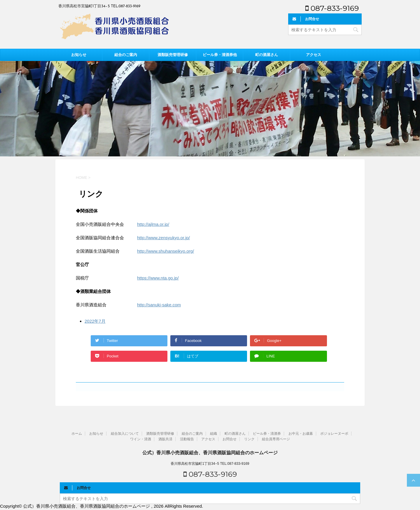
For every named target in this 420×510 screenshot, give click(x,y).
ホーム (77, 434)
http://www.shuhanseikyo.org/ (166, 251)
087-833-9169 (332, 8)
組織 (213, 434)
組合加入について (125, 434)
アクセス (314, 55)
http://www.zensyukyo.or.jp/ (163, 238)
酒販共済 (165, 439)
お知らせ (79, 55)
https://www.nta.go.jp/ (158, 278)
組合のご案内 (126, 55)
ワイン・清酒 (141, 439)
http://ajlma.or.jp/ (153, 224)
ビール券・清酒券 (267, 434)
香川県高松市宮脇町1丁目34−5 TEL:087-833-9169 (210, 464)
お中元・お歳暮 (301, 434)
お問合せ (230, 439)
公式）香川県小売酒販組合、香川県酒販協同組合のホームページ (210, 453)
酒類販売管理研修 (173, 55)
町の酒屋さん (267, 55)
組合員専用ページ (276, 439)
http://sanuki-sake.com (159, 305)
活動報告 (187, 439)
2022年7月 (95, 321)
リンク (249, 439)
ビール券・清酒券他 (220, 55)
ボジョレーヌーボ (334, 434)
